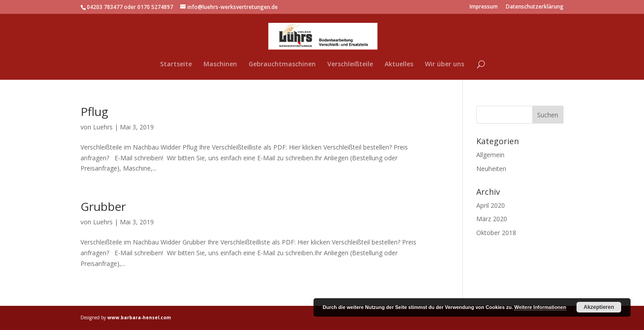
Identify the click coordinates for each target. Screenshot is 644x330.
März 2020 (492, 219)
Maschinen (220, 64)
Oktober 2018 (496, 233)
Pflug (94, 111)
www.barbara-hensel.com (139, 317)
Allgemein (490, 155)
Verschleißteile (350, 64)
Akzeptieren (599, 307)
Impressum (484, 7)
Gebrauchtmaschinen (282, 64)
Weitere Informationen (540, 307)
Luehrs (103, 127)
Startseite (176, 64)
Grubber (103, 206)
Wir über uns (445, 64)
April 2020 (491, 205)
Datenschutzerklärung (535, 7)
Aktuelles (399, 64)
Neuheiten (491, 169)
